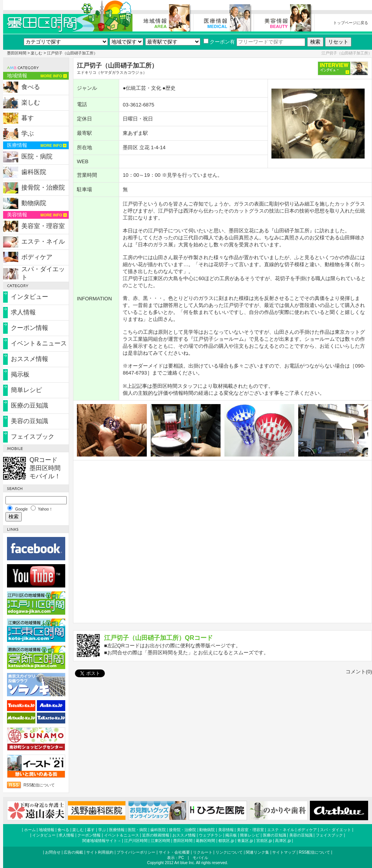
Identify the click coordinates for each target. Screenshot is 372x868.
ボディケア (37, 257)
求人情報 (23, 312)
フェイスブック (33, 437)
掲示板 (20, 374)
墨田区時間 (17, 53)
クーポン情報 (30, 328)
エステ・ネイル (43, 241)
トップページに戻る (351, 23)
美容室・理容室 (43, 226)
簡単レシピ (26, 390)
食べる (31, 87)
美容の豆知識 (30, 421)
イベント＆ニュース (39, 343)
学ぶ (28, 133)
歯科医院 (34, 172)
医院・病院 (37, 156)
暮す (28, 118)
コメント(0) (359, 672)
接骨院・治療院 (43, 187)
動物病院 (34, 203)
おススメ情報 (30, 359)
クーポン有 (219, 42)
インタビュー (30, 297)
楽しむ (37, 53)
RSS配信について (39, 785)
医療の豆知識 (30, 405)
